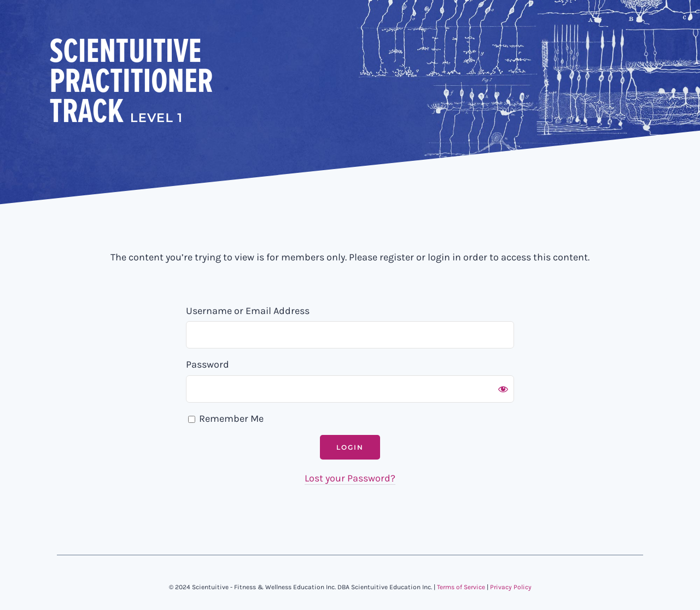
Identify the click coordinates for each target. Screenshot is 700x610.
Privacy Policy (511, 587)
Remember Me (226, 419)
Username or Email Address (248, 311)
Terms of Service (461, 587)
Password (208, 364)
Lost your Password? (350, 478)
